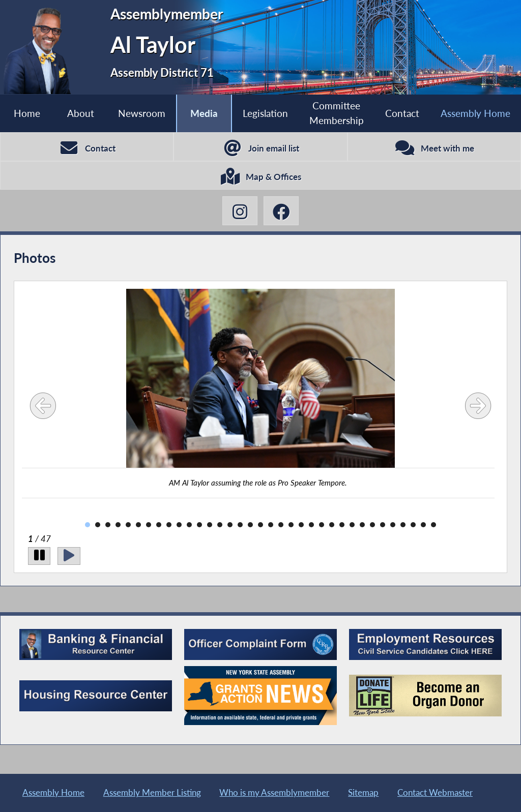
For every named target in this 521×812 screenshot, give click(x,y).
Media (204, 113)
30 (383, 526)
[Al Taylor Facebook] (281, 213)
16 (240, 526)
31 (393, 526)
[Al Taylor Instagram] (240, 213)
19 (271, 526)
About (81, 113)
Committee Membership (337, 113)
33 (413, 526)
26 (342, 526)
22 (301, 526)
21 (291, 526)
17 (250, 526)
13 (210, 526)
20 (281, 526)
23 (311, 526)
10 (179, 526)
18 (260, 526)
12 (199, 526)
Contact (402, 113)
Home (27, 113)
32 (403, 526)
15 (230, 526)
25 (332, 526)
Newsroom (142, 113)
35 (433, 526)
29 (372, 526)
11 (189, 526)
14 (220, 526)
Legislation (265, 113)
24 (322, 526)
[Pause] (39, 558)
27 (352, 526)
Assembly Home (475, 113)
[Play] (69, 558)
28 (362, 526)
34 (423, 526)
